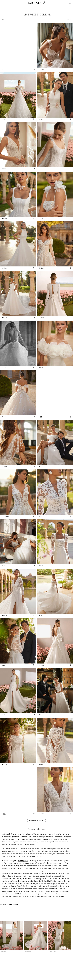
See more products (36, 821)
